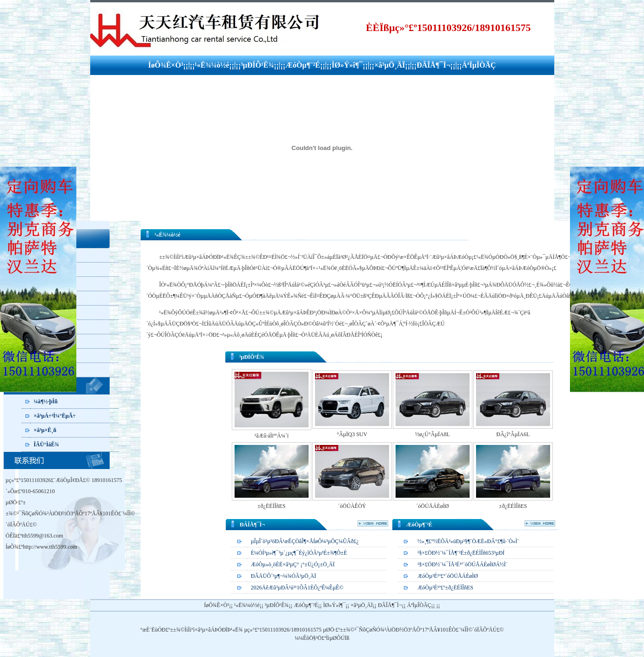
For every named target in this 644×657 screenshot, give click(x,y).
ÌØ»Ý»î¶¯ (347, 65)
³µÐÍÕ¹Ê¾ (257, 65)
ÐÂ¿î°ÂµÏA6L (513, 434)
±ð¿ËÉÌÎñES (272, 506)
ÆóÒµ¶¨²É (303, 65)
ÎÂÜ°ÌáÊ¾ (46, 444)
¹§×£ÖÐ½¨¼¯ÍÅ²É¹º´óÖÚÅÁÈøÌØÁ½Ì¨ (462, 564)
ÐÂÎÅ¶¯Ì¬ (433, 65)
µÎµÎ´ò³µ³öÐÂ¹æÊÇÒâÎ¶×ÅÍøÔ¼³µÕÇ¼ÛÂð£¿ (305, 541)
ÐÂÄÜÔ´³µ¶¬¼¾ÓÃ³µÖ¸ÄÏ (283, 576)
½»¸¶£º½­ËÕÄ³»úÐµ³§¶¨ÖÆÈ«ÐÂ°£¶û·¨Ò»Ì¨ (468, 541)
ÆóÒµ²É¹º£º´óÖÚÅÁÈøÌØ (448, 576)
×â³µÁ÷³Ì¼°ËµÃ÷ (55, 416)
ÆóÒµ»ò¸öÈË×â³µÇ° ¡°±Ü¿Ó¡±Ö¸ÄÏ (293, 564)
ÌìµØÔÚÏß (338, 638)
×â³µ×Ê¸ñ (45, 430)
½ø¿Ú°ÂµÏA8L (432, 434)
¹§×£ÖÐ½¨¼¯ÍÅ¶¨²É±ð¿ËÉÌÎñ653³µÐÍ (461, 553)
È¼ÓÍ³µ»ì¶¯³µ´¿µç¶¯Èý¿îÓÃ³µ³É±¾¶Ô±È (299, 553)
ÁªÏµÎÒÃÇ (479, 65)
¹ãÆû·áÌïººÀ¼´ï (272, 436)
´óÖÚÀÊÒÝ (352, 506)
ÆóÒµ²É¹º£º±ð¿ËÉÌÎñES (445, 588)
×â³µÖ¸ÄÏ (390, 65)
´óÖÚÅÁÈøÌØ (433, 506)
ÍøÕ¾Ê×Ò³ (166, 65)
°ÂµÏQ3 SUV (352, 434)
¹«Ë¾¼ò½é (212, 65)
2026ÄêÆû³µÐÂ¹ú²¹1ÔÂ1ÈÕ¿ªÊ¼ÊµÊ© (297, 588)
